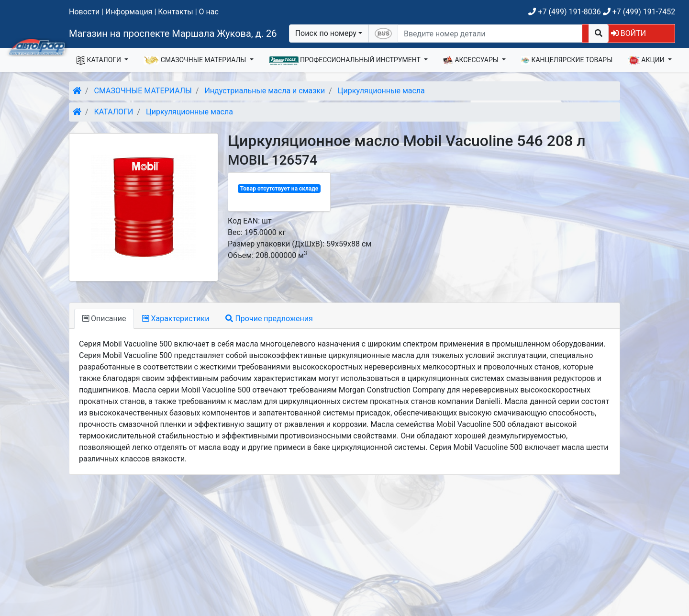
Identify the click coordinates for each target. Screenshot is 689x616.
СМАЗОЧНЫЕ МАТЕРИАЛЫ (196, 60)
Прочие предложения (269, 319)
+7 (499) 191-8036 (564, 12)
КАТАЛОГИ (100, 60)
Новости (84, 12)
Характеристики (176, 319)
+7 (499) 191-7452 (639, 12)
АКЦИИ (647, 60)
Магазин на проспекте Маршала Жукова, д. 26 (173, 34)
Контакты (175, 12)
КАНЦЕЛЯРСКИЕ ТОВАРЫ (567, 60)
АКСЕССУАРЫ (472, 60)
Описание (104, 319)
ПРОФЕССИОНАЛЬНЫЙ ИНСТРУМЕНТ (346, 60)
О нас (209, 12)
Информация (129, 12)
